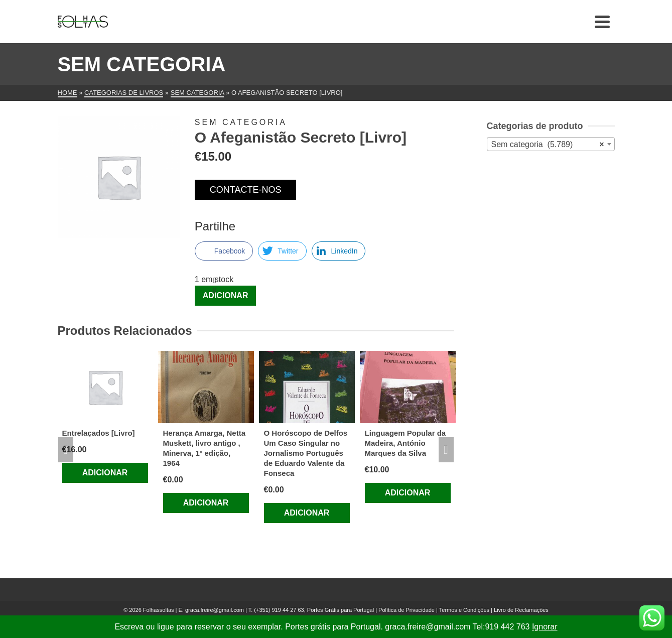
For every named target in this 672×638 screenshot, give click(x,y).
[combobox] (551, 144)
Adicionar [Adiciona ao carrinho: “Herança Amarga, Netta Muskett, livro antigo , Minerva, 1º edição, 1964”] (206, 503)
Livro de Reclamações (521, 610)
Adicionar (226, 295)
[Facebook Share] (224, 251)
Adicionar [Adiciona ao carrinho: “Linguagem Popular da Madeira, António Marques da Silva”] (408, 493)
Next (446, 450)
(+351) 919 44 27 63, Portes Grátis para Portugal (315, 610)
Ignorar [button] (545, 627)
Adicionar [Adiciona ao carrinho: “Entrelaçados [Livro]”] (105, 473)
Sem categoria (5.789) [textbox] (548, 145)
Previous (66, 450)
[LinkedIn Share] (339, 251)
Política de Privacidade (407, 610)
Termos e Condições (464, 610)
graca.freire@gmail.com (215, 610)
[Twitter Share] (282, 251)
